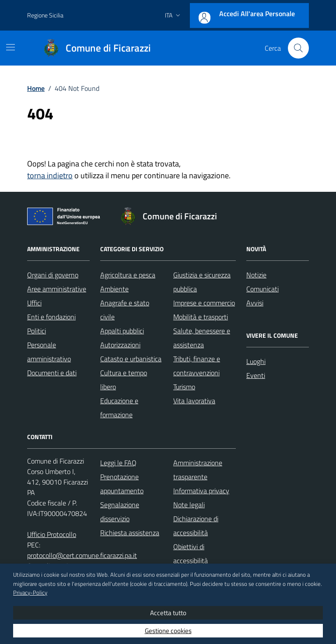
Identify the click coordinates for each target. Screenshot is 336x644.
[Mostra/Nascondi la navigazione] (10, 47)
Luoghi (256, 361)
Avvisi (255, 303)
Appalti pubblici (122, 331)
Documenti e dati (52, 373)
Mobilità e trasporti (201, 317)
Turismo (184, 387)
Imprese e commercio (204, 303)
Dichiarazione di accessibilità (196, 526)
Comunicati (262, 289)
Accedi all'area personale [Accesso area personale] (257, 14)
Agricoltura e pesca (128, 275)
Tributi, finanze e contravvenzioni (197, 366)
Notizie (256, 275)
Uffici (34, 303)
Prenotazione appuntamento (122, 484)
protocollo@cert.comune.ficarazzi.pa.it (82, 555)
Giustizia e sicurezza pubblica (202, 282)
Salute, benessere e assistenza (202, 338)
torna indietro (50, 175)
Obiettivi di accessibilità (191, 554)
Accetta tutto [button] (168, 613)
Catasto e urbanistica (131, 359)
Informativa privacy (201, 491)
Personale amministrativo (49, 352)
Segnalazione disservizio (120, 512)
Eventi (256, 375)
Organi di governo (53, 275)
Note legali (189, 505)
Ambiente (114, 289)
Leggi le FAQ (118, 463)
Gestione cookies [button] (168, 631)
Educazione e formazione (119, 408)
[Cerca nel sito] (298, 48)
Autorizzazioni (120, 345)
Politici (37, 331)
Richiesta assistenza (130, 533)
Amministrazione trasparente (198, 470)
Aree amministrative (57, 289)
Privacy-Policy (30, 592)
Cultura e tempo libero (124, 380)
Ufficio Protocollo (52, 534)
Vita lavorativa (194, 401)
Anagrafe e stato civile (125, 310)
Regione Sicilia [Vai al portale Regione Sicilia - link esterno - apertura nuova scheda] (45, 15)
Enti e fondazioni (51, 317)
